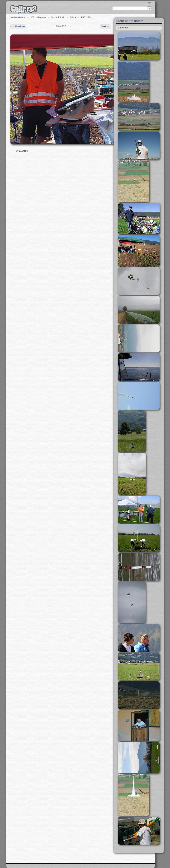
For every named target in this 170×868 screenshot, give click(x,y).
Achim (73, 17)
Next (105, 27)
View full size (122, 21)
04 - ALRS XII (58, 17)
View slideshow (136, 21)
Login (149, 3)
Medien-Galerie (18, 17)
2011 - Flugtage (38, 17)
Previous (18, 27)
